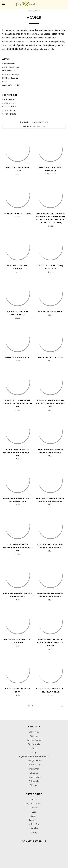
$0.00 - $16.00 (8, 100)
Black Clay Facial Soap (50, 357)
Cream (34, 816)
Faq (34, 752)
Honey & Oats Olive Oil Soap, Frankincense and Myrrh (50, 643)
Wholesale (34, 781)
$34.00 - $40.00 (9, 114)
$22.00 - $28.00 (9, 107)
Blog (34, 748)
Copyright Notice (34, 761)
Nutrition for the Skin (11, 85)
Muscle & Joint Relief (11, 74)
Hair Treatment (9, 71)
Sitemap (34, 785)
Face (5, 82)
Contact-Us (34, 732)
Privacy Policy (34, 765)
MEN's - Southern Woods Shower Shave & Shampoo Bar (50, 404)
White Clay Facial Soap (18, 357)
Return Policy (34, 777)
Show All (45, 122)
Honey (34, 832)
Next (63, 706)
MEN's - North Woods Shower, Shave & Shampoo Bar (18, 452)
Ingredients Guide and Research (34, 756)
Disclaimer (34, 769)
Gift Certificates (34, 740)
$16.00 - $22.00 (9, 103)
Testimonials (34, 744)
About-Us (34, 736)
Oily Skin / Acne (9, 64)
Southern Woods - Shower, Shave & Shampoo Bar (18, 547)
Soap (34, 812)
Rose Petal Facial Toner (18, 213)
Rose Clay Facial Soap (50, 311)
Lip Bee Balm (34, 824)
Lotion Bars (34, 828)
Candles (34, 808)
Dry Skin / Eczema (10, 78)
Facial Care (34, 820)
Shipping (34, 773)
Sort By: (26, 127)
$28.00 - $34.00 (9, 110)
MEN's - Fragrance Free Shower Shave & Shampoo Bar (18, 404)
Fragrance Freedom (34, 804)
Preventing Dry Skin (11, 67)
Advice (34, 800)
